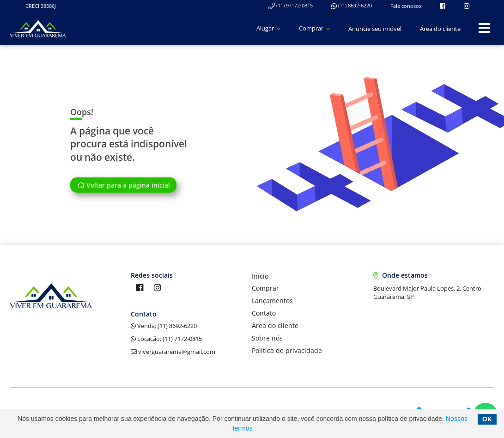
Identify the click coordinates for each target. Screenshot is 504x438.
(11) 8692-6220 (352, 5)
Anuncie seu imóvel (375, 29)
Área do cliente (440, 29)
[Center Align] (484, 28)
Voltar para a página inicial (124, 185)
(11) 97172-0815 (291, 5)
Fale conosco (406, 6)
